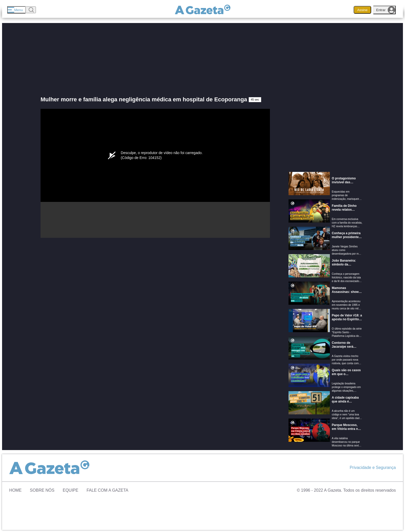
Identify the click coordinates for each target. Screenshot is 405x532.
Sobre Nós (42, 490)
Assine (362, 10)
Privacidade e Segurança (373, 468)
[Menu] (16, 10)
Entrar (386, 10)
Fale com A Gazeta (107, 490)
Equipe (71, 490)
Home (15, 490)
